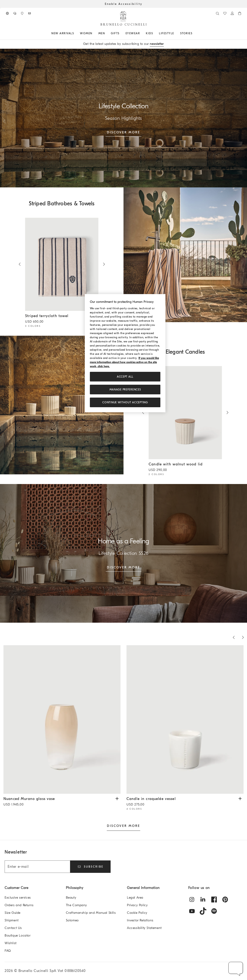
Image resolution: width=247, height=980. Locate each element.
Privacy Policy (137, 905)
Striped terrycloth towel (58, 319)
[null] (185, 255)
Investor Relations (140, 920)
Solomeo (72, 920)
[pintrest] (225, 900)
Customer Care (16, 888)
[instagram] (192, 900)
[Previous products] (234, 637)
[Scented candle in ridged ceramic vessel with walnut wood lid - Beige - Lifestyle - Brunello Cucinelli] (185, 413)
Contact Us (13, 928)
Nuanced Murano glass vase (59, 802)
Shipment (12, 920)
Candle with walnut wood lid (182, 467)
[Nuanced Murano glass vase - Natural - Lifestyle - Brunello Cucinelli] (62, 720)
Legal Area (135, 898)
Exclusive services (18, 898)
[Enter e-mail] (37, 867)
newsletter (157, 44)
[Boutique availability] (22, 13)
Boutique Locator (18, 936)
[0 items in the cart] (240, 13)
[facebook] (214, 900)
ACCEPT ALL (125, 377)
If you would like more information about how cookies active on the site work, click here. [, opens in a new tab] (124, 362)
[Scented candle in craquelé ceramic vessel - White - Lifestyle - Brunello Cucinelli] (185, 720)
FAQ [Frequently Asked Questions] (8, 951)
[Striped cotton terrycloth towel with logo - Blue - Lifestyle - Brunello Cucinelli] (62, 264)
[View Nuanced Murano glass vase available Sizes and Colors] (117, 798)
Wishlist (11, 943)
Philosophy (75, 888)
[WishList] (225, 13)
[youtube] (192, 911)
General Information (143, 888)
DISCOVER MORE (123, 826)
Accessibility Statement (144, 928)
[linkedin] (203, 900)
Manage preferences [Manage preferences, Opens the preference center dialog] (125, 390)
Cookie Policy (137, 913)
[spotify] (214, 911)
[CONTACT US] (15, 13)
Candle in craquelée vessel (182, 802)
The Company (77, 905)
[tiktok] (203, 911)
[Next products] (243, 637)
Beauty (71, 898)
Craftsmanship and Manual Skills (91, 913)
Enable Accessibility (124, 4)
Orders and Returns (19, 905)
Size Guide (13, 913)
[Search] (218, 13)
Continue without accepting (125, 402)
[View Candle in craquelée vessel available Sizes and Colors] (240, 798)
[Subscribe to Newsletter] (29, 13)
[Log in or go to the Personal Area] (232, 13)
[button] (236, 969)
